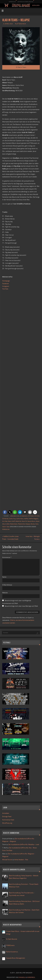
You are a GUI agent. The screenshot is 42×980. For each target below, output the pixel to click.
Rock (37, 524)
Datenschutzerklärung (25, 2)
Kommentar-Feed (8, 820)
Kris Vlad (5, 521)
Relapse (28, 524)
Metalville (18, 521)
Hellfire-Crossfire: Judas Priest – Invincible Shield (10, 538)
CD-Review (5, 519)
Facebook (5, 284)
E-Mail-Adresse (7, 585)
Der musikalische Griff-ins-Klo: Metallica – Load (24, 845)
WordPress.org (7, 823)
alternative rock (15, 516)
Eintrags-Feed (7, 817)
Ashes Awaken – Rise (21, 860)
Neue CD (24, 521)
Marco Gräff (11, 521)
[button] (5, 512)
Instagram (6, 286)
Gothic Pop (12, 519)
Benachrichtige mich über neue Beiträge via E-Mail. (21, 606)
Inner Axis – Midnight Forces (33, 538)
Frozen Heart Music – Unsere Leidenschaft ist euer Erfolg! (23, 933)
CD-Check (31, 516)
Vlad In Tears (6, 527)
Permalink (6, 529)
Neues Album (31, 521)
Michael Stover (7, 860)
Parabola (22, 977)
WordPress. (31, 977)
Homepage (6, 281)
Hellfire (26, 519)
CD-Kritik (37, 516)
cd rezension (24, 516)
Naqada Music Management (16, 958)
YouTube (5, 289)
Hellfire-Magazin (34, 519)
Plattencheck (20, 24)
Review (33, 524)
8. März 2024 (8, 24)
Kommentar (7, 557)
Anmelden (6, 813)
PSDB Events (10, 945)
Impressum (12, 2)
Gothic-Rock (20, 519)
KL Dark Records (12, 939)
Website (5, 593)
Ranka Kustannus (12, 952)
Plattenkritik (21, 524)
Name (4, 577)
